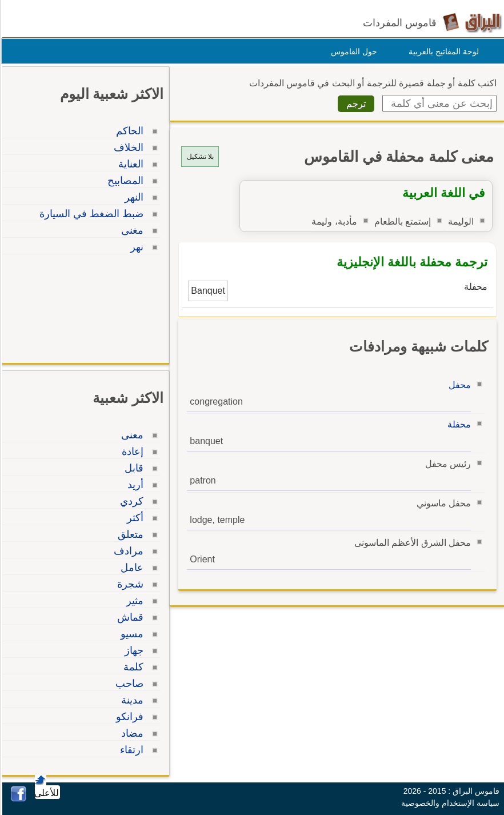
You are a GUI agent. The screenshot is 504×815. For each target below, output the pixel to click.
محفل (458, 385)
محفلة (457, 424)
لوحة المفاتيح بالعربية (442, 51)
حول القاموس (352, 51)
